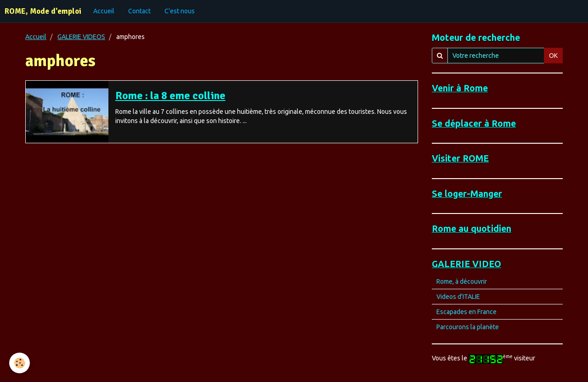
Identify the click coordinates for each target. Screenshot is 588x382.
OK (553, 56)
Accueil (104, 11)
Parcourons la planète (468, 327)
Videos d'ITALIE (458, 297)
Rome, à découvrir (462, 281)
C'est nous (180, 11)
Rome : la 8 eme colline (170, 95)
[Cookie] (20, 363)
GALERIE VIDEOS (81, 37)
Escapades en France (466, 312)
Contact (139, 11)
